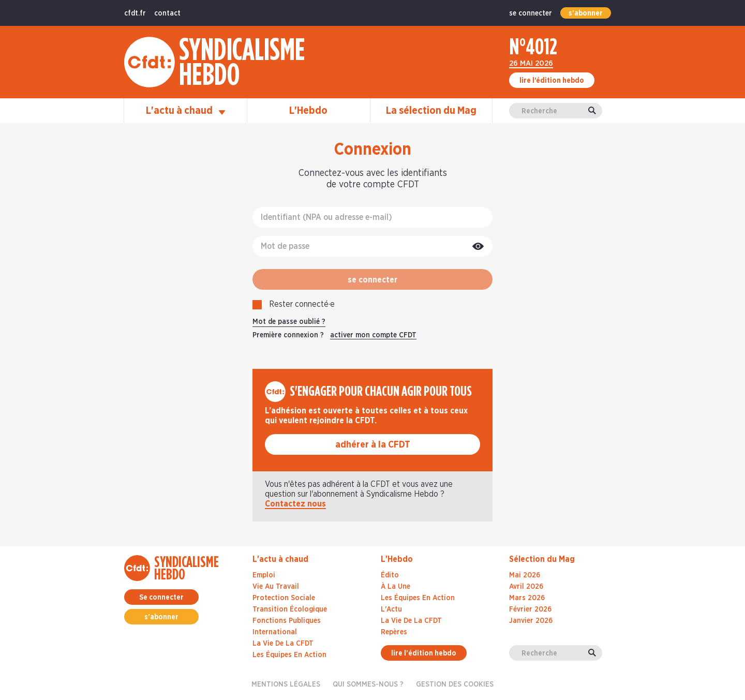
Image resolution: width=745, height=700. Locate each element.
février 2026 (530, 609)
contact (167, 13)
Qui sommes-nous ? (368, 684)
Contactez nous (295, 504)
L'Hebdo (308, 111)
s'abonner (586, 13)
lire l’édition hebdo (552, 81)
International (275, 632)
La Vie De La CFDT (411, 621)
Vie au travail (276, 587)
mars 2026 (527, 598)
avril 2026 (526, 587)
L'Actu (391, 609)
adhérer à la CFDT (373, 445)
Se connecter (161, 598)
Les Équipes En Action (418, 598)
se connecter (531, 13)
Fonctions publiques (287, 621)
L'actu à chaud (185, 111)
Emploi (264, 575)
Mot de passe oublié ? (289, 322)
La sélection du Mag (431, 111)
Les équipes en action (289, 655)
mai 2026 (525, 575)
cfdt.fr (135, 13)
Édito (390, 575)
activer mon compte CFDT (373, 335)
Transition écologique (290, 609)
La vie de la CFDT (283, 644)
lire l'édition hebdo (424, 653)
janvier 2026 (531, 621)
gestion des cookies (455, 684)
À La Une (396, 587)
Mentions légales (286, 684)
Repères (394, 632)
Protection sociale (284, 598)
